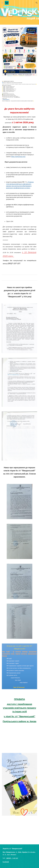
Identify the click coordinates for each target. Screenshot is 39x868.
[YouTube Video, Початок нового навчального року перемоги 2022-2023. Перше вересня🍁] (19, 831)
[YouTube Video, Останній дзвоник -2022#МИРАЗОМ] (19, 739)
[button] (2, 3)
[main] (19, 188)
